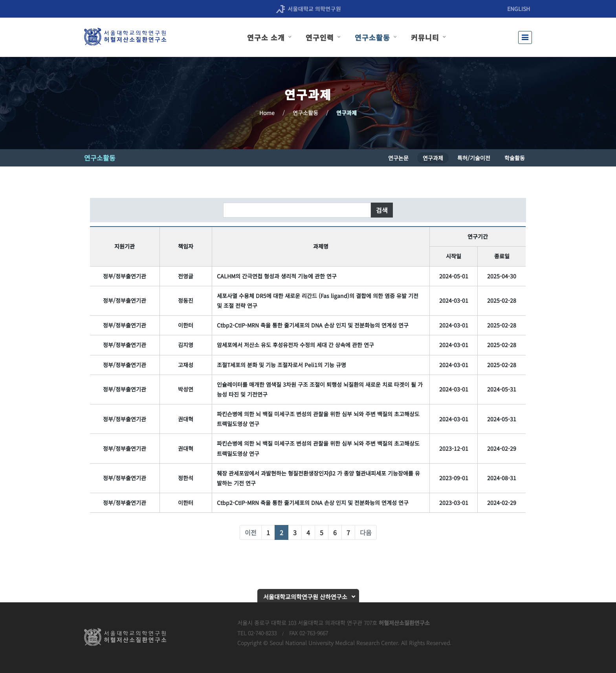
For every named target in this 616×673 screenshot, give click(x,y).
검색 (382, 210)
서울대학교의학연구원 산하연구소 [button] (305, 597)
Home (267, 113)
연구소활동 (305, 113)
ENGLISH (519, 9)
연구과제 (346, 113)
